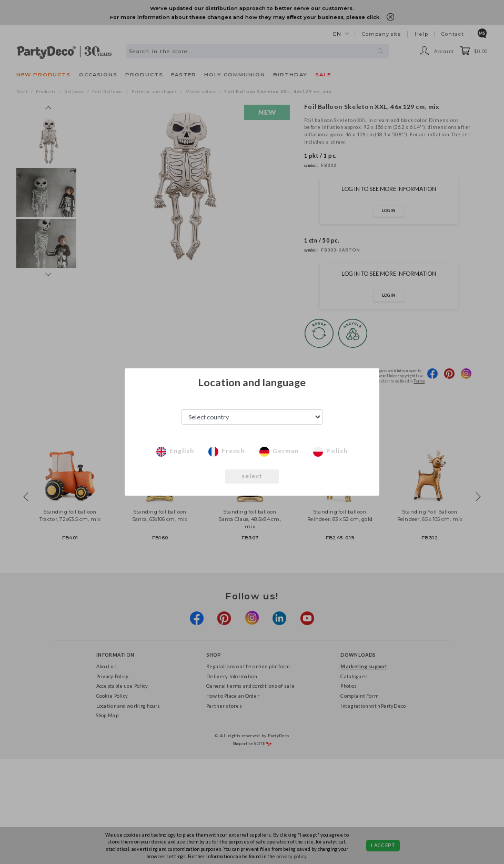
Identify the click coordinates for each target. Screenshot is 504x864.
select (252, 476)
